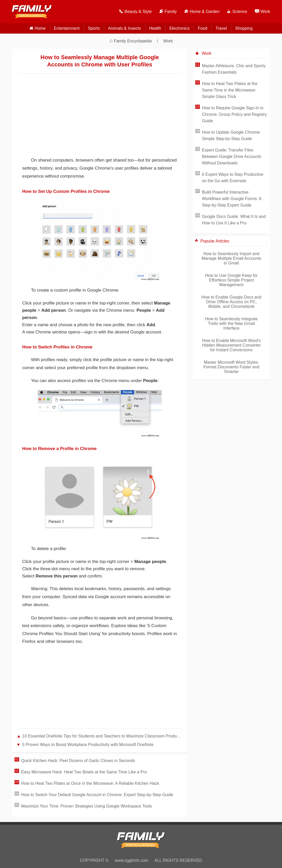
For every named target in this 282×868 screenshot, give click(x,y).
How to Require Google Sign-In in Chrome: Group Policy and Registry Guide (234, 114)
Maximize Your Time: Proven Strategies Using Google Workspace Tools (87, 806)
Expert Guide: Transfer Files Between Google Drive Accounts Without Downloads (232, 157)
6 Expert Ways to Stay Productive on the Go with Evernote (233, 178)
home (40, 28)
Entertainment (67, 28)
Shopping (244, 28)
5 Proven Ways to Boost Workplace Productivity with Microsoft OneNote (88, 745)
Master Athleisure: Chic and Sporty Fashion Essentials (234, 69)
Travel (221, 28)
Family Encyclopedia (133, 41)
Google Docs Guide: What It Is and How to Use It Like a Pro (234, 220)
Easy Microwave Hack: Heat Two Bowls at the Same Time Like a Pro (84, 772)
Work (168, 41)
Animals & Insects (124, 28)
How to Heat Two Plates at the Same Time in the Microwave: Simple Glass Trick (230, 90)
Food (202, 28)
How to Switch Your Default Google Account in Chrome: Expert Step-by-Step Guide (97, 795)
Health (155, 28)
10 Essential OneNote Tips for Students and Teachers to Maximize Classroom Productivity (102, 736)
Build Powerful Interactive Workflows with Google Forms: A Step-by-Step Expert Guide (232, 199)
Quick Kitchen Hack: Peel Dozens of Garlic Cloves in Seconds (78, 761)
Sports (94, 28)
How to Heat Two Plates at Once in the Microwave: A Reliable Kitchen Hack (90, 783)
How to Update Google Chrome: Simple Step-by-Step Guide (231, 135)
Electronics (179, 28)
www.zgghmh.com (132, 860)
